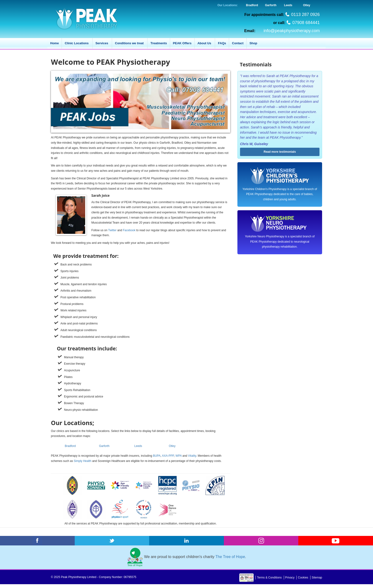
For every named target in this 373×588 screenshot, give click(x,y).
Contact (238, 43)
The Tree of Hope (230, 557)
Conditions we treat (130, 43)
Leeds (288, 5)
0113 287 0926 (305, 15)
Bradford (252, 5)
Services (102, 43)
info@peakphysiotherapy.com (292, 31)
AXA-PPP (168, 456)
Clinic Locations (77, 43)
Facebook (129, 230)
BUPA (157, 456)
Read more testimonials (280, 152)
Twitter (112, 230)
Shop (253, 43)
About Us (205, 43)
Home (54, 43)
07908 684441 (306, 23)
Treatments (159, 43)
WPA (179, 456)
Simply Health (83, 461)
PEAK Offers (182, 43)
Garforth (271, 5)
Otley (307, 5)
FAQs (222, 43)
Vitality (192, 456)
